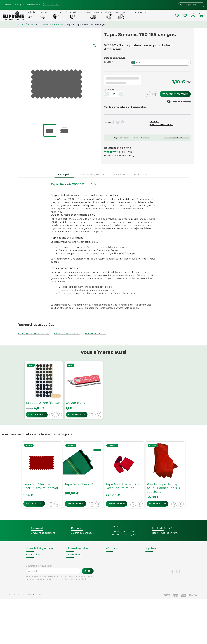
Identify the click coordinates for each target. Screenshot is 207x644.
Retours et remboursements (43, 593)
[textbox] (138, 63)
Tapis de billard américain (33, 334)
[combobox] (160, 63)
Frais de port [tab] (142, 174)
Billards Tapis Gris (96, 334)
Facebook (172, 616)
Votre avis (110, 571)
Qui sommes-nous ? (157, 554)
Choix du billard (34, 558)
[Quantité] (114, 94)
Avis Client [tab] (119, 174)
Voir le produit (37, 415)
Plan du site (152, 575)
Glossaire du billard (116, 568)
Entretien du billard (37, 564)
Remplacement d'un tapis (40, 561)
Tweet (118, 122)
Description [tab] (64, 174)
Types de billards (115, 564)
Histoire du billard (116, 554)
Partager (113, 122)
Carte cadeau (34, 596)
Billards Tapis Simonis (67, 334)
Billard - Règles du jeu (38, 567)
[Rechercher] (191, 5)
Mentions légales (155, 568)
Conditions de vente (157, 561)
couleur (108, 62)
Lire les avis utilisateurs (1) (119, 156)
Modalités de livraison (78, 554)
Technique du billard (117, 561)
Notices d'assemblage (37, 554)
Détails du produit (114, 58)
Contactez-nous (154, 571)
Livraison (31, 586)
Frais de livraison (181, 102)
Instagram (178, 616)
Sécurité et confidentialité (160, 564)
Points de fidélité (76, 558)
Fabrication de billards (118, 558)
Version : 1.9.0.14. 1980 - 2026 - (25, 639)
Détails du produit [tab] (92, 174)
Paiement (32, 600)
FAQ (29, 590)
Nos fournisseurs (155, 558)
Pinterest (123, 122)
